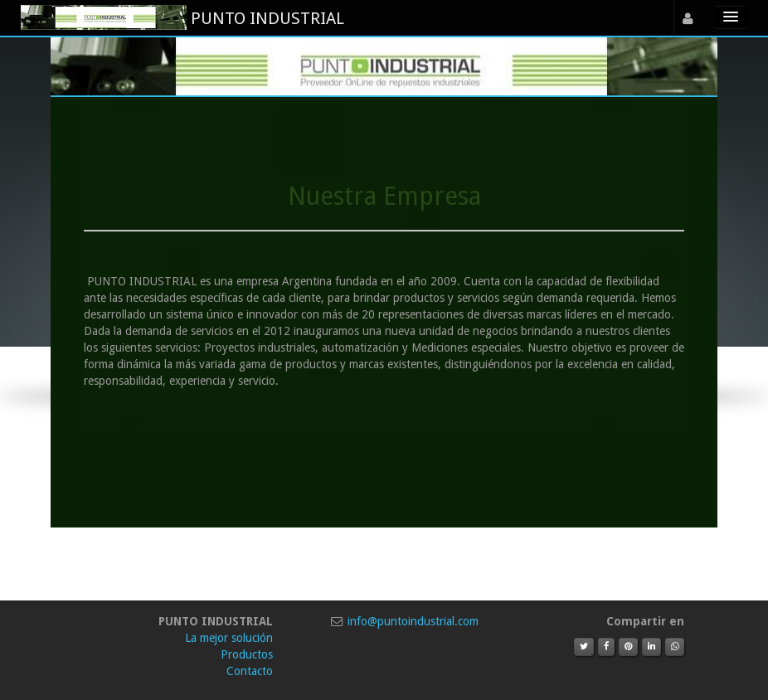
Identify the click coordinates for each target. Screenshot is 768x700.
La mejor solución (229, 638)
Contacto (250, 671)
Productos (247, 654)
